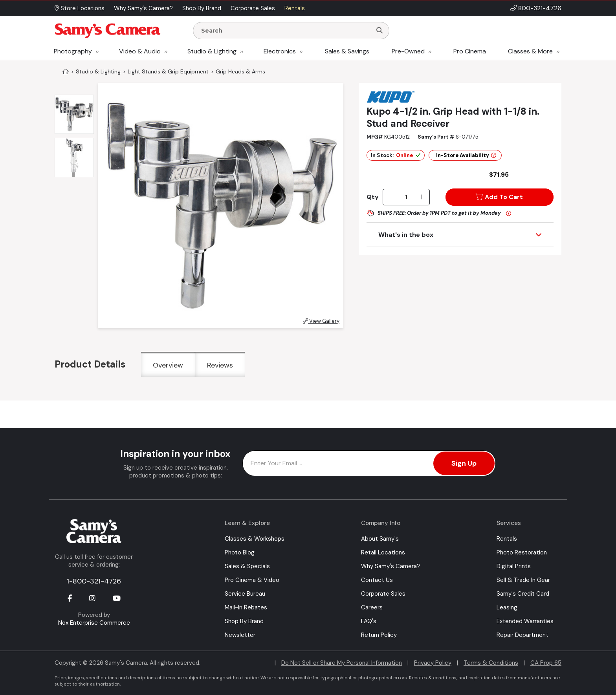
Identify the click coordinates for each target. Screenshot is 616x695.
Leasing (507, 607)
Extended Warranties (525, 621)
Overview (168, 365)
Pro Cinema (470, 51)
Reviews (220, 365)
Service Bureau (245, 594)
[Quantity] (406, 197)
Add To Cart (499, 197)
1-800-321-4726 (94, 581)
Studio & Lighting (212, 51)
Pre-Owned (408, 51)
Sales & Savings (347, 51)
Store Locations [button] (80, 8)
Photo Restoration (522, 552)
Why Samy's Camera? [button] (143, 8)
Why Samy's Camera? (390, 566)
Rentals (507, 539)
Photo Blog (240, 552)
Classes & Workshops (255, 539)
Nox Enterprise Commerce (94, 623)
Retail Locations (383, 552)
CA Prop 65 (546, 663)
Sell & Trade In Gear (523, 580)
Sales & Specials (247, 566)
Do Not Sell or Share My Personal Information (342, 663)
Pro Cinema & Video (252, 580)
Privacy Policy (433, 663)
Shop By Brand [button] (202, 8)
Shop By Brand (244, 621)
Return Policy (379, 635)
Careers (372, 607)
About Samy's (380, 539)
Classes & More (530, 51)
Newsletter (240, 635)
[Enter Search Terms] (286, 31)
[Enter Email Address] (369, 463)
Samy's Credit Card (523, 594)
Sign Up (464, 463)
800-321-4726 (540, 8)
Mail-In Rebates (246, 607)
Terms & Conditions (491, 663)
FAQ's (369, 621)
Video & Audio (140, 51)
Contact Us (377, 580)
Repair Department (522, 635)
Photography (73, 51)
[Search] (379, 31)
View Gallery (321, 321)
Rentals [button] (295, 8)
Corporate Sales (383, 594)
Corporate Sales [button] (253, 8)
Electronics (280, 51)
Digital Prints (514, 566)
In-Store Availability (466, 155)
